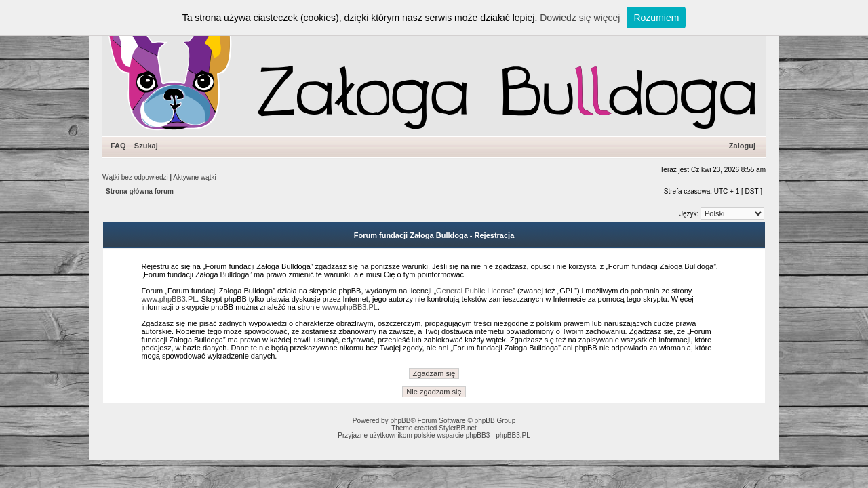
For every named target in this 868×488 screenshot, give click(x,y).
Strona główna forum (140, 191)
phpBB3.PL (513, 435)
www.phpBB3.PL (169, 299)
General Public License (474, 291)
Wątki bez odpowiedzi (135, 177)
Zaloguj (742, 146)
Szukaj (146, 146)
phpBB (400, 421)
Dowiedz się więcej (580, 18)
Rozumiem (656, 18)
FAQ (118, 146)
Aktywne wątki (194, 177)
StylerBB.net (458, 428)
